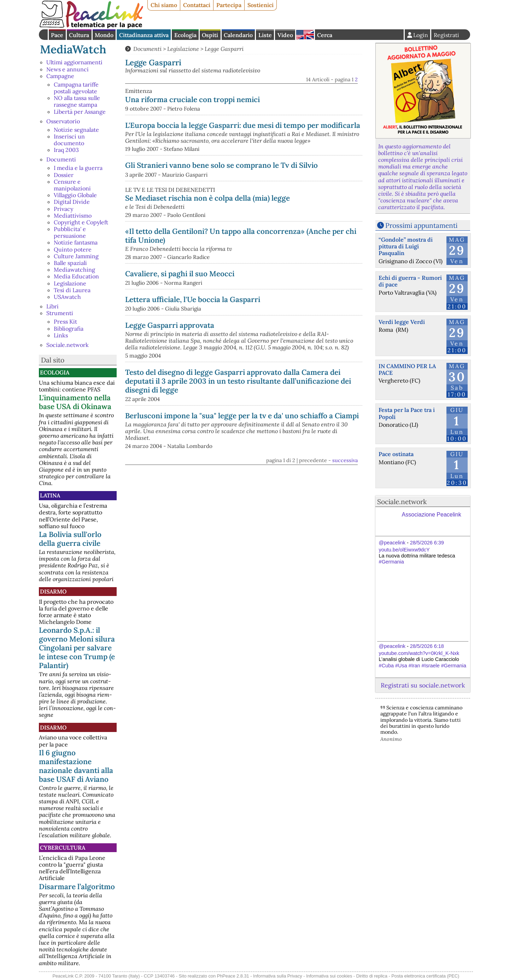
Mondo (104, 35)
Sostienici (261, 5)
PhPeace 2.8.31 (233, 976)
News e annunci (68, 69)
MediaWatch (73, 49)
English (305, 35)
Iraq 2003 (66, 150)
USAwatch (67, 297)
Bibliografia (69, 329)
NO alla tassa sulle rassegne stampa (77, 101)
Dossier (64, 175)
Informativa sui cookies (329, 976)
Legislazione (70, 283)
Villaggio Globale (75, 195)
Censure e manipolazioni (72, 185)
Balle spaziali (70, 263)
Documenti (61, 159)
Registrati (446, 35)
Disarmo (53, 591)
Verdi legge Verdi (402, 322)
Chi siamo (164, 5)
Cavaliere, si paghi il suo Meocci (180, 274)
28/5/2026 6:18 (427, 646)
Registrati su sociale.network (423, 685)
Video (285, 35)
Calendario (238, 35)
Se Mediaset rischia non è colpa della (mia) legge (207, 198)
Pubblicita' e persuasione (70, 232)
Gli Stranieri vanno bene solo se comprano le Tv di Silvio (221, 165)
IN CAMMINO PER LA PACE (407, 369)
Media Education (76, 276)
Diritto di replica (372, 976)
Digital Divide (72, 202)
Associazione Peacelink (432, 515)
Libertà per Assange (80, 112)
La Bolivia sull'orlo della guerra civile (70, 539)
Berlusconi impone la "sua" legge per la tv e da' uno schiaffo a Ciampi (242, 416)
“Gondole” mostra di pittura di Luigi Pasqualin (406, 246)
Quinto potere (73, 249)
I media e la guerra (78, 168)
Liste (265, 35)
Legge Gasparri (224, 49)
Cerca (325, 35)
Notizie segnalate (76, 130)
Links (61, 335)
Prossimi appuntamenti (421, 225)
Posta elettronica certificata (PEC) (425, 976)
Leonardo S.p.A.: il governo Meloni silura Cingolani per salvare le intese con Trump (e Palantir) (77, 648)
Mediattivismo (73, 216)
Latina (50, 495)
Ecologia (185, 35)
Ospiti (210, 35)
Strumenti (60, 313)
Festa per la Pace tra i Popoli (407, 413)
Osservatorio (63, 121)
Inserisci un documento (69, 140)
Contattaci (197, 5)
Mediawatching (74, 270)
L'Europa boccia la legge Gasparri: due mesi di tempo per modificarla (243, 125)
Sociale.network (68, 345)
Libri (52, 306)
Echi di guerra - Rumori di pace (410, 281)
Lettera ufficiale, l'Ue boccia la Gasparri (193, 299)
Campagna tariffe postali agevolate (76, 88)
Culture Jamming (76, 256)
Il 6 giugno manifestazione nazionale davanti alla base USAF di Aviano (76, 766)
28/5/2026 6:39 (427, 543)
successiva (345, 460)
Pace (57, 35)
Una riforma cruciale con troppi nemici (192, 99)
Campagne (60, 76)
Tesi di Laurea (72, 290)
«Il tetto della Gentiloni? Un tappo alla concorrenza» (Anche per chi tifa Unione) (241, 236)
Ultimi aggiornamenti (74, 62)
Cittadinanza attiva (144, 35)
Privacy (63, 209)
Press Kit (65, 321)
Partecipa (229, 5)
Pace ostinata (396, 454)
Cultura (79, 35)
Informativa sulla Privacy (278, 976)
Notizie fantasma (76, 242)
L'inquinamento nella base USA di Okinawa (75, 402)
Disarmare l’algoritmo (77, 887)
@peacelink (392, 543)
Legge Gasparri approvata (170, 325)
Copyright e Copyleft (81, 222)
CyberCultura (63, 848)
